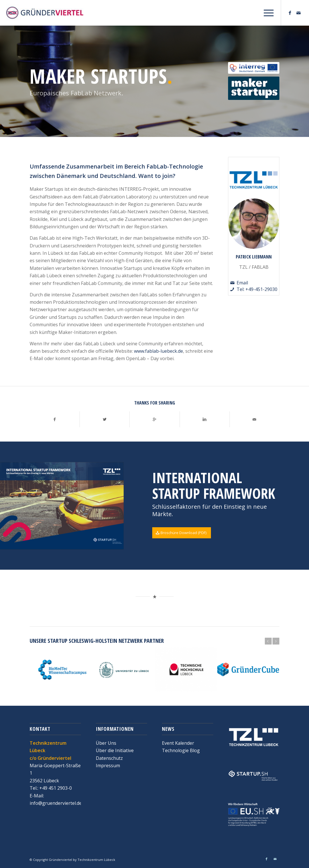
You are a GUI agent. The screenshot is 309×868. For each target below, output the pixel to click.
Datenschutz (109, 758)
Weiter (276, 641)
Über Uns (106, 743)
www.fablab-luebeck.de (158, 351)
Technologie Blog (181, 750)
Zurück (268, 641)
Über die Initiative (115, 750)
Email (242, 283)
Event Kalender (178, 743)
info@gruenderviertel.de (56, 803)
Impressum (108, 766)
